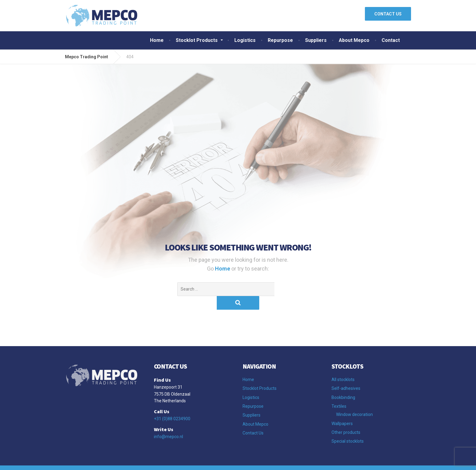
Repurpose (280, 40)
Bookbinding (343, 384)
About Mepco (354, 40)
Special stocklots (348, 427)
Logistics (245, 40)
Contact (391, 40)
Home (157, 40)
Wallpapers (342, 410)
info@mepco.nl (168, 423)
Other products (346, 419)
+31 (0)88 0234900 (172, 405)
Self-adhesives (346, 375)
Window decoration (354, 401)
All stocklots (343, 366)
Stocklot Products (197, 40)
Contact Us (253, 419)
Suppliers (316, 40)
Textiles (339, 393)
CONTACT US (388, 14)
